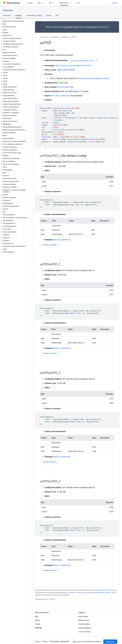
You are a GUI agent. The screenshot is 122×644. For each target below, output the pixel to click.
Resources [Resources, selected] (64, 3)
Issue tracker (83, 616)
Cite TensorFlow (85, 632)
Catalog (73, 37)
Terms (37, 642)
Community (81, 3)
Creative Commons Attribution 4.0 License (100, 590)
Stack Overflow (84, 624)
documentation (92, 27)
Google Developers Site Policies (99, 593)
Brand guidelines (85, 628)
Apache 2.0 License (67, 593)
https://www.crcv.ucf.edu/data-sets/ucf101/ (74, 66)
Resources (55, 37)
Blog (37, 616)
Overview (7, 15)
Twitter (38, 624)
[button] (16, 18)
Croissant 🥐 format (71, 27)
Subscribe (110, 642)
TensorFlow (44, 37)
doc (73, 91)
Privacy (45, 642)
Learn (39, 3)
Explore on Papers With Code (84, 61)
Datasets (8, 10)
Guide (49, 15)
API (51, 3)
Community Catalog (34, 15)
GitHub (114, 3)
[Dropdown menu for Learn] (44, 3)
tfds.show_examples (60, 96)
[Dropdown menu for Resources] (71, 3)
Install (30, 3)
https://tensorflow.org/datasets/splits (93, 78)
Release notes (84, 620)
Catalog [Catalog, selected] (18, 15)
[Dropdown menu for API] (55, 3)
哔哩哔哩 (38, 628)
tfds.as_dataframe (62, 240)
